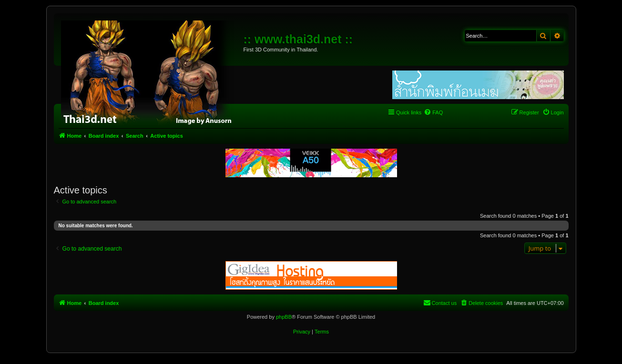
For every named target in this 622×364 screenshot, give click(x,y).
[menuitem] (433, 112)
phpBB (284, 317)
